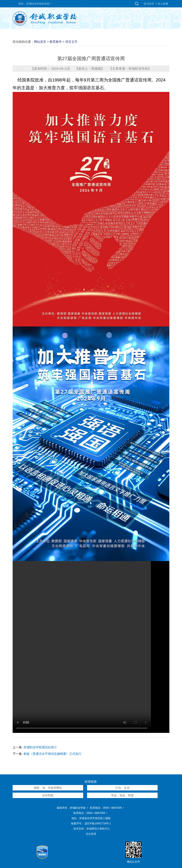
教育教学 (56, 42)
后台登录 (91, 834)
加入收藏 (163, 4)
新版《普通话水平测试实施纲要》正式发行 (52, 754)
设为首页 (149, 4)
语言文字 (71, 42)
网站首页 (40, 42)
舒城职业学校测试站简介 (40, 747)
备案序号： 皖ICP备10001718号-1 (91, 823)
